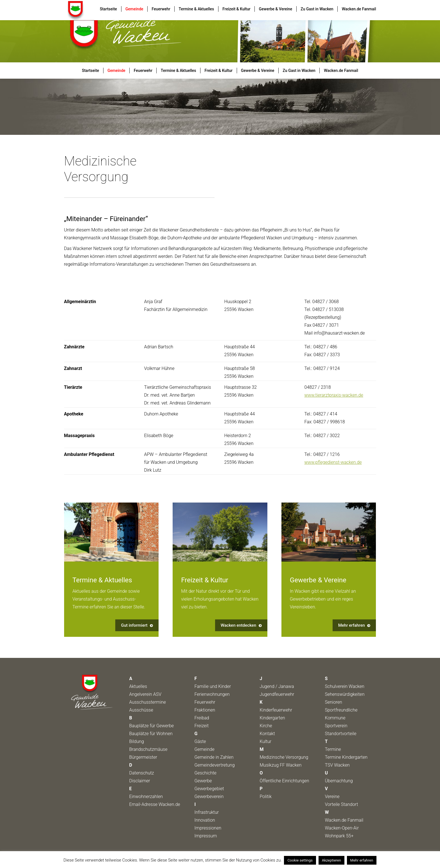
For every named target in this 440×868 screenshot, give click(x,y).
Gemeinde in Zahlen (214, 757)
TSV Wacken (337, 765)
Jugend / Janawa (277, 686)
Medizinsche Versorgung (284, 757)
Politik (266, 797)
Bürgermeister (143, 757)
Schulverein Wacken (345, 686)
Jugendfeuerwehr (277, 694)
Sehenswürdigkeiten (345, 694)
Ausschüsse (141, 710)
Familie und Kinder (213, 686)
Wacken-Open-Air (342, 828)
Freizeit (202, 726)
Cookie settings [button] (300, 860)
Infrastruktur (207, 812)
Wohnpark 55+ (339, 836)
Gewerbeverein (209, 797)
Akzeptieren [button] (331, 860)
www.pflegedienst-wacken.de (333, 462)
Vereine (332, 797)
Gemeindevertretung (215, 765)
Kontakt (267, 734)
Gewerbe (203, 781)
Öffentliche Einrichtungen (285, 781)
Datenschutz (142, 773)
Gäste (200, 741)
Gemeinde (205, 749)
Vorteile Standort (342, 804)
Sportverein (336, 726)
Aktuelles (138, 686)
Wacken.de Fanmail (344, 820)
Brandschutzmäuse (148, 749)
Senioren (334, 702)
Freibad (202, 718)
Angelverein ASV (145, 694)
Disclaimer (140, 781)
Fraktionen (205, 710)
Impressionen (208, 828)
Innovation (205, 820)
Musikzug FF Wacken (281, 765)
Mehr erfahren (362, 860)
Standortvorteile (341, 734)
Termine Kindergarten (346, 757)
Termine (333, 749)
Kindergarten (272, 718)
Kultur (266, 741)
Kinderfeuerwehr (276, 710)
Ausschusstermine (148, 702)
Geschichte (206, 773)
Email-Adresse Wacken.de (155, 804)
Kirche (266, 726)
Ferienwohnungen (212, 694)
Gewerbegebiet (209, 789)
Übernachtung (339, 781)
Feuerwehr (205, 702)
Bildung (137, 741)
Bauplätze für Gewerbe (152, 726)
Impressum (206, 836)
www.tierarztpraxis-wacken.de (334, 395)
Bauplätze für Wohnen (151, 734)
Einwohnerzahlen (146, 797)
